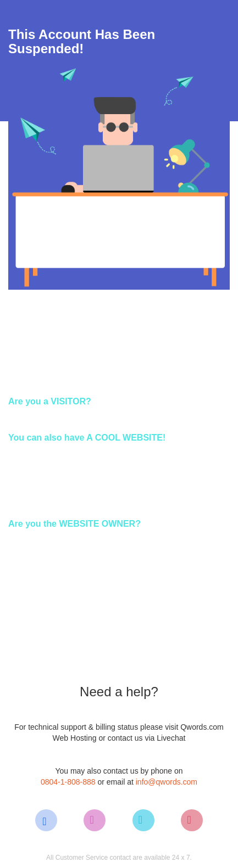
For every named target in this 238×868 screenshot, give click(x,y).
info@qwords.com (167, 782)
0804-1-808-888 (68, 782)
